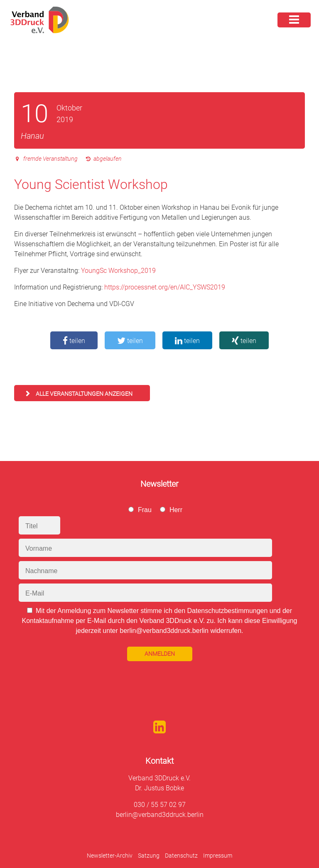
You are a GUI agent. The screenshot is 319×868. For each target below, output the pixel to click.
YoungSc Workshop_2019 (118, 271)
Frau (145, 510)
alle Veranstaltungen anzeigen (84, 394)
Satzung (149, 856)
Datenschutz (181, 856)
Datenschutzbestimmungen (227, 611)
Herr (176, 510)
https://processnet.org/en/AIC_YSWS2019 (165, 287)
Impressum (218, 856)
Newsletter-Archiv (110, 856)
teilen (74, 341)
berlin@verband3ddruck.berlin (160, 815)
